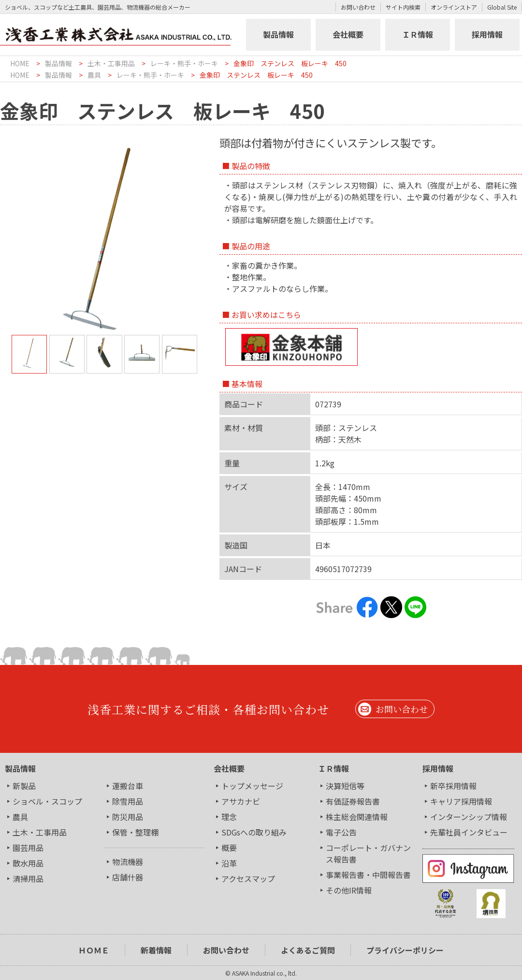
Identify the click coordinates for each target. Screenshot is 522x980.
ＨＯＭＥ (94, 950)
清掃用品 (28, 879)
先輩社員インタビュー (469, 832)
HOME (20, 63)
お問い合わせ (358, 7)
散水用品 (28, 863)
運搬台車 (128, 786)
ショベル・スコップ (47, 801)
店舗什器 (128, 877)
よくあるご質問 (308, 950)
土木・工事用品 (111, 63)
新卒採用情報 (453, 786)
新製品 (24, 786)
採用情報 (487, 34)
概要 (229, 848)
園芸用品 (28, 848)
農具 (94, 75)
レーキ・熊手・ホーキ (184, 63)
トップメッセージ (252, 786)
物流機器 (128, 862)
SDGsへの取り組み (254, 832)
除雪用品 (128, 801)
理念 (229, 817)
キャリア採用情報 (461, 801)
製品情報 (278, 34)
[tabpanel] (104, 238)
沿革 (229, 863)
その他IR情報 (349, 890)
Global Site (502, 7)
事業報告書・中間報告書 (368, 875)
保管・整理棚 (135, 832)
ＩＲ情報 (418, 34)
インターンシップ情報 (469, 817)
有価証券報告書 (353, 801)
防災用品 (128, 817)
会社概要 (348, 34)
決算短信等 (345, 786)
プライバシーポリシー (405, 950)
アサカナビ (241, 801)
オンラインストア (454, 7)
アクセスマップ (248, 879)
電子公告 (341, 832)
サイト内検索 (403, 7)
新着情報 (156, 950)
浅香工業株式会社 (122, 35)
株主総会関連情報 (357, 817)
